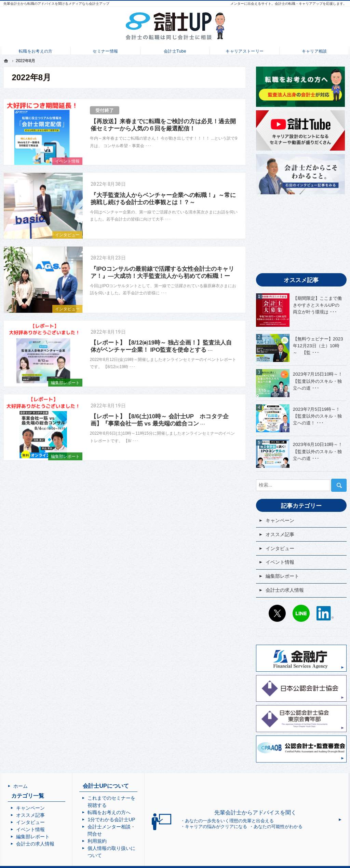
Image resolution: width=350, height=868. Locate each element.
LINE (301, 613)
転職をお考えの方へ (132, 805)
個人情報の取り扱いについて (141, 834)
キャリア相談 (314, 50)
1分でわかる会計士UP (134, 812)
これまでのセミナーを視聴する (144, 798)
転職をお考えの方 (36, 50)
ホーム (21, 786)
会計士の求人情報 (285, 590)
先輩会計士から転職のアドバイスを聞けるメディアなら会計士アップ (56, 4)
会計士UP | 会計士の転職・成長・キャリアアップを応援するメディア (184, 863)
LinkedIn (325, 613)
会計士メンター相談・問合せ (141, 820)
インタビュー (67, 235)
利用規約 (120, 827)
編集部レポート (65, 383)
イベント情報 (67, 161)
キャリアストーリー (245, 50)
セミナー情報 (105, 50)
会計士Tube (175, 50)
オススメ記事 (280, 534)
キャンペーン (280, 520)
